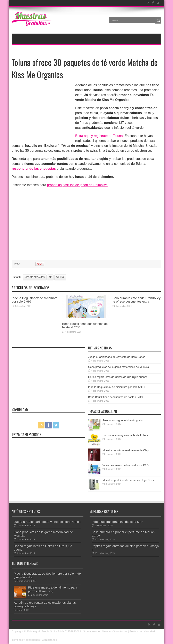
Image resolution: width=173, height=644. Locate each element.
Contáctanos (49, 640)
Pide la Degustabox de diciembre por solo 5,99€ (117, 387)
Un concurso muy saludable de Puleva (125, 435)
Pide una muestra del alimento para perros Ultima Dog (53, 589)
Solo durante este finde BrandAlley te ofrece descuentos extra (137, 300)
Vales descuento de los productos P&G (126, 465)
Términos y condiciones (26, 640)
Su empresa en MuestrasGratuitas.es (105, 631)
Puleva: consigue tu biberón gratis (123, 420)
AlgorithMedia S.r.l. (44, 631)
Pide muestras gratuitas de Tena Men (117, 522)
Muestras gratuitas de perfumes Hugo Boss (128, 480)
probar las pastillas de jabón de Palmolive (77, 185)
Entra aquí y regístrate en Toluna (99, 136)
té (50, 277)
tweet (17, 264)
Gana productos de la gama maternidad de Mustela (118, 367)
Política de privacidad (142, 631)
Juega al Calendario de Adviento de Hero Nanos (117, 357)
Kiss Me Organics (35, 277)
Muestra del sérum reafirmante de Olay (126, 450)
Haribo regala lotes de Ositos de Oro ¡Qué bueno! (118, 377)
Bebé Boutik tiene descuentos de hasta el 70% (116, 397)
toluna (60, 277)
